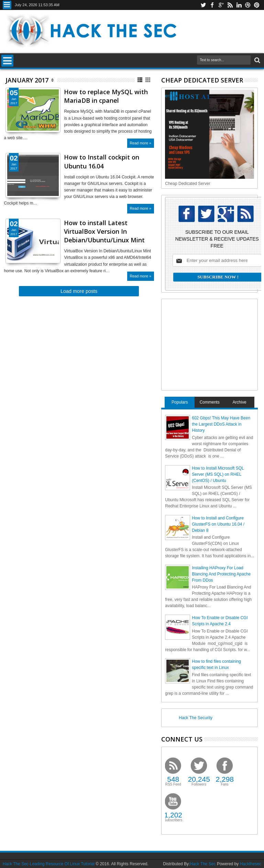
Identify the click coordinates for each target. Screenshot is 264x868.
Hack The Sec (203, 864)
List (140, 80)
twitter (203, 5)
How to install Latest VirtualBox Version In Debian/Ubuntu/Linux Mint (104, 231)
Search (257, 60)
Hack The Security (196, 718)
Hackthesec (251, 864)
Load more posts (79, 291)
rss (230, 5)
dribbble (248, 5)
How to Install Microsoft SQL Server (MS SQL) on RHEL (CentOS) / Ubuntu (218, 474)
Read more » (141, 143)
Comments (210, 402)
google (221, 5)
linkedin (239, 5)
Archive (240, 402)
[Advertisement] (214, 344)
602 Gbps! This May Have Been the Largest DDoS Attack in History (221, 424)
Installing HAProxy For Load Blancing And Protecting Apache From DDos (221, 574)
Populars (180, 402)
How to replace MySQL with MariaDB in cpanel (106, 96)
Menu (7, 5)
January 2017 (27, 80)
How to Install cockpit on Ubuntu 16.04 (102, 161)
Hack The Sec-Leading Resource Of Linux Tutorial (49, 864)
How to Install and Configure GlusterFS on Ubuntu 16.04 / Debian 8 (218, 524)
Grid (148, 80)
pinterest (257, 5)
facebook (212, 5)
